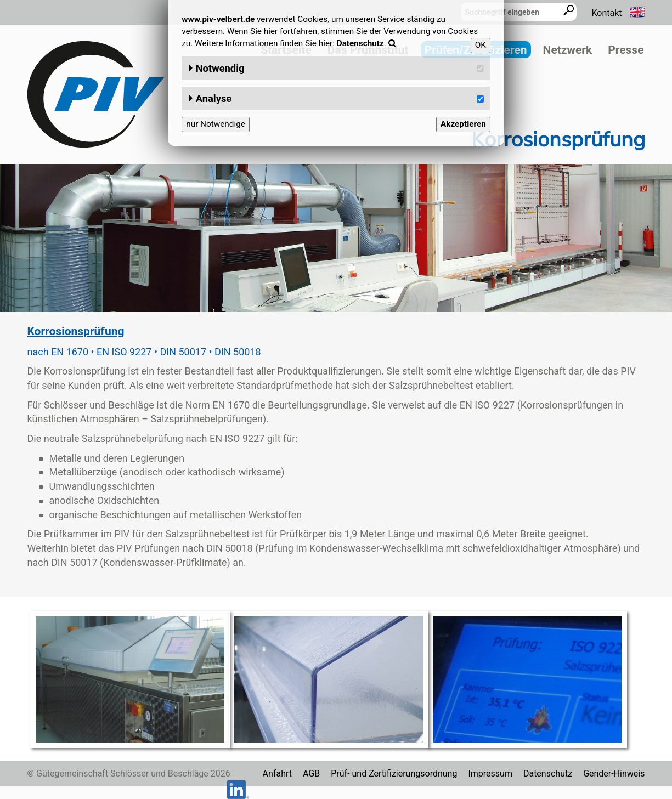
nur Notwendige (216, 124)
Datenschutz (548, 773)
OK (481, 45)
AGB (311, 773)
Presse (626, 50)
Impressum (490, 773)
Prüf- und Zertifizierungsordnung (394, 773)
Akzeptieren (463, 124)
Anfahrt (277, 773)
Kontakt (606, 13)
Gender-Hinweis (614, 773)
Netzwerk (568, 50)
